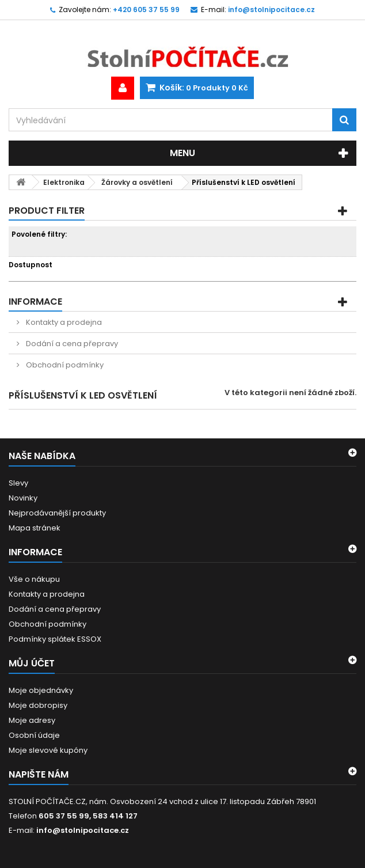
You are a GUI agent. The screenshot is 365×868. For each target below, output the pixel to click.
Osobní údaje (34, 735)
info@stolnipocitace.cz (83, 830)
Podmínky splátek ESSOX (55, 639)
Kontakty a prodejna (63, 322)
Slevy (18, 483)
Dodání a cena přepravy (71, 344)
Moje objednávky (41, 690)
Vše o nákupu (34, 579)
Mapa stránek (35, 528)
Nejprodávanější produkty (57, 513)
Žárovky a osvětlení (137, 182)
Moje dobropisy (38, 705)
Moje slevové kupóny (48, 750)
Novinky (23, 498)
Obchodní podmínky (64, 365)
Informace (35, 302)
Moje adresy (32, 720)
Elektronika (64, 182)
